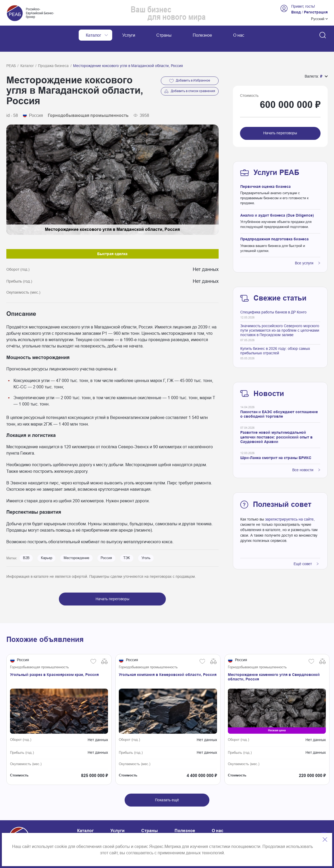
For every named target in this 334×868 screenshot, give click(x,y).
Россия (106, 546)
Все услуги (308, 251)
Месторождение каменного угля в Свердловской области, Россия (274, 665)
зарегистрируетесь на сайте (289, 507)
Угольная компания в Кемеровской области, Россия (168, 663)
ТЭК (127, 546)
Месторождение (76, 546)
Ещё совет (306, 552)
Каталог (27, 54)
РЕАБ (11, 54)
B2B (26, 546)
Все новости (306, 458)
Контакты (86, 831)
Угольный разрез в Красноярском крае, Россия (54, 663)
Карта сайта (123, 831)
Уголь (146, 546)
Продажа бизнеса (53, 54)
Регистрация (316, 12)
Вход (296, 12)
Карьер (47, 546)
